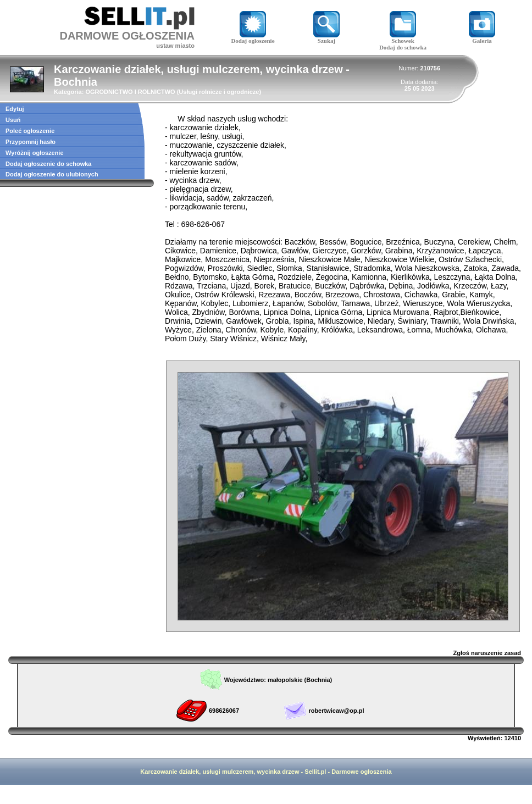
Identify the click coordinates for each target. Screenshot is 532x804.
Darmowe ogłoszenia (361, 772)
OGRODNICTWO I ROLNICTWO (130, 92)
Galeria (482, 38)
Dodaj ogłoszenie (253, 38)
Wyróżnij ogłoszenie (35, 153)
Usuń (13, 120)
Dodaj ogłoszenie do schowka (48, 164)
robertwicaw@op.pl (336, 711)
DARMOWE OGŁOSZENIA (127, 36)
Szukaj (326, 38)
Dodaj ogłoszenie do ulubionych (52, 174)
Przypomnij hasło (31, 142)
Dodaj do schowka (403, 47)
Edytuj (15, 109)
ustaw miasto (175, 46)
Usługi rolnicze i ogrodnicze (219, 92)
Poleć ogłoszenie (30, 131)
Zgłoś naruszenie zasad (487, 653)
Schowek (403, 38)
